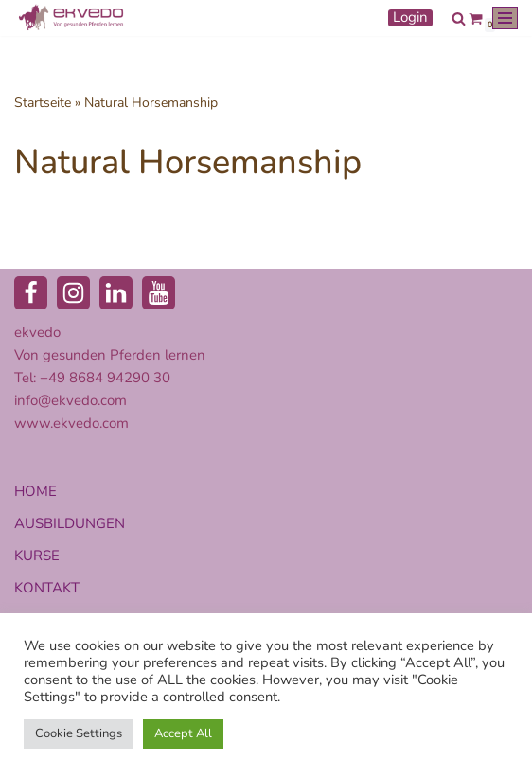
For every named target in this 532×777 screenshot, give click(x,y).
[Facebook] (31, 293)
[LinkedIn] (116, 293)
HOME (35, 491)
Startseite (43, 103)
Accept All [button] (183, 733)
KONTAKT (47, 588)
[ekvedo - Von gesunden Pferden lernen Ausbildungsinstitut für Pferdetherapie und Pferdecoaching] (71, 18)
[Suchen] (459, 18)
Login (410, 18)
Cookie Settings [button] (79, 733)
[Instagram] (73, 293)
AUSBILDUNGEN (70, 523)
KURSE (37, 556)
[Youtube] (159, 293)
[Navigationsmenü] (505, 18)
